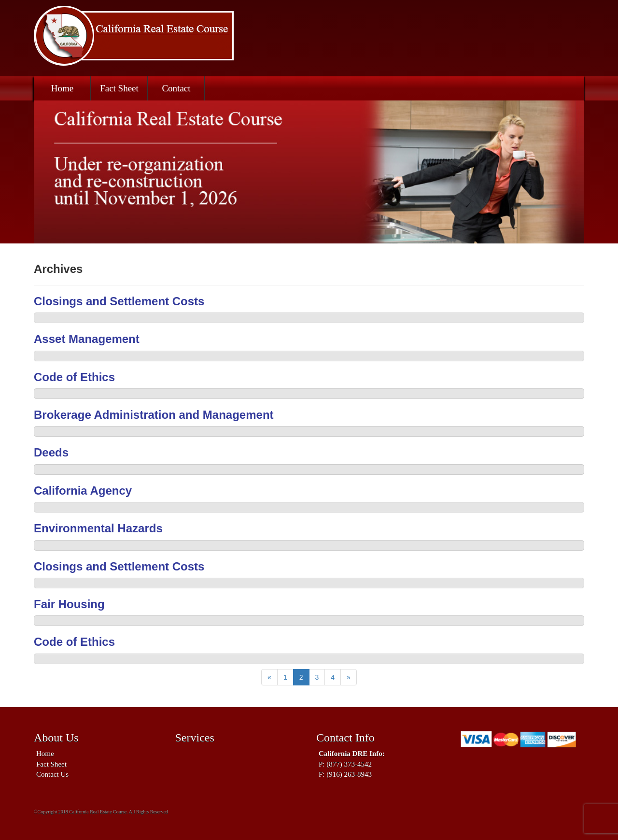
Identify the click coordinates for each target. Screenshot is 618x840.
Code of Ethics (74, 377)
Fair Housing (69, 604)
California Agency (83, 491)
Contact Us (52, 774)
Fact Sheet (119, 88)
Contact (176, 88)
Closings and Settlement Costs (119, 301)
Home (62, 88)
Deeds (51, 452)
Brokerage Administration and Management (154, 415)
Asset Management (87, 339)
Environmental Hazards (98, 528)
